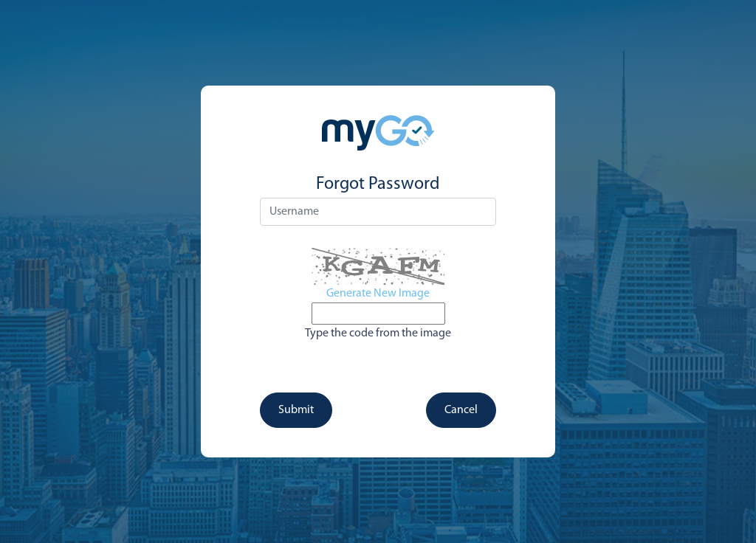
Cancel (461, 410)
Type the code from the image (378, 333)
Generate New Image (378, 294)
